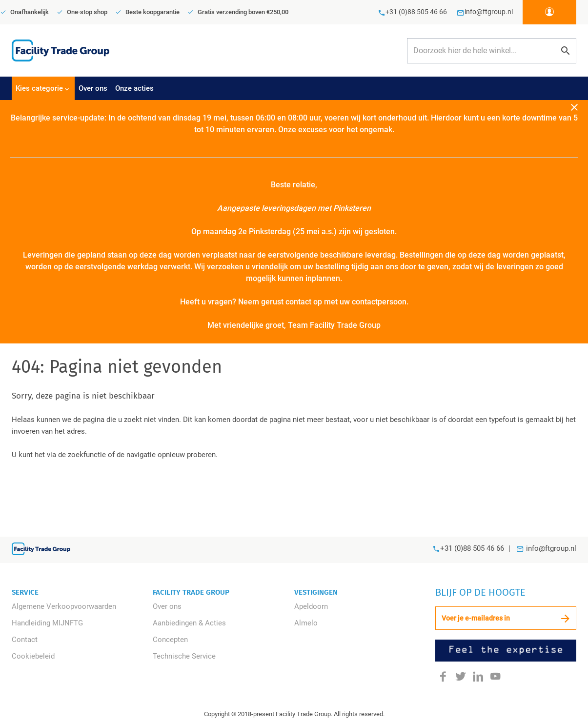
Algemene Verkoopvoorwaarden (64, 606)
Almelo (306, 623)
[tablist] (294, 88)
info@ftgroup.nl (551, 548)
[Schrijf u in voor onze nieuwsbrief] (506, 618)
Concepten (170, 640)
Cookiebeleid (33, 656)
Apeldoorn (311, 606)
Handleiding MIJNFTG (47, 623)
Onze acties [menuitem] (134, 88)
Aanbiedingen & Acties (189, 623)
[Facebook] (443, 676)
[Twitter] (461, 676)
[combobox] (492, 51)
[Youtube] (496, 676)
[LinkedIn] (478, 676)
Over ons (167, 606)
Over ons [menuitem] (93, 88)
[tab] (43, 88)
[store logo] (61, 50)
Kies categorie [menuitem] (39, 88)
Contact (25, 640)
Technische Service (184, 656)
